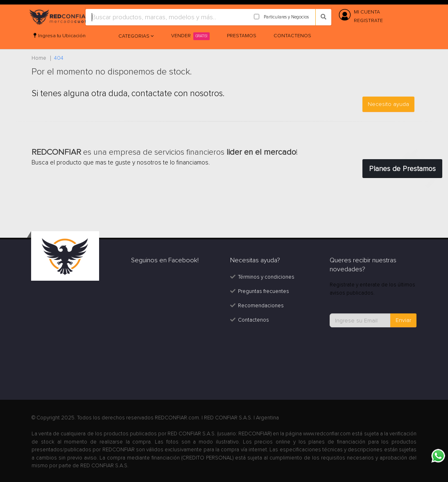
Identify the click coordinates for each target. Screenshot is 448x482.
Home (39, 58)
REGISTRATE (368, 21)
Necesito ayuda (388, 104)
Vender (190, 36)
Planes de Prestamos (402, 169)
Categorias (135, 36)
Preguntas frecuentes (264, 291)
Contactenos (292, 36)
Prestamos (242, 36)
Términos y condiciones (266, 277)
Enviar (403, 320)
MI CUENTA (367, 12)
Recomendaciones (261, 306)
